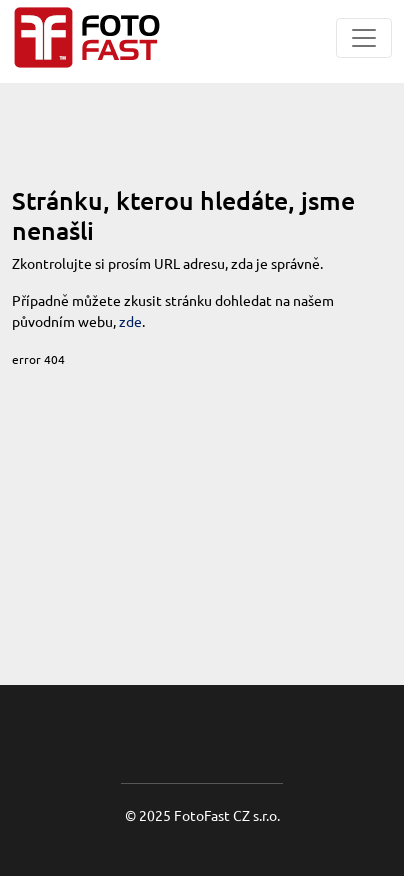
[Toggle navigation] (364, 38)
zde (130, 321)
